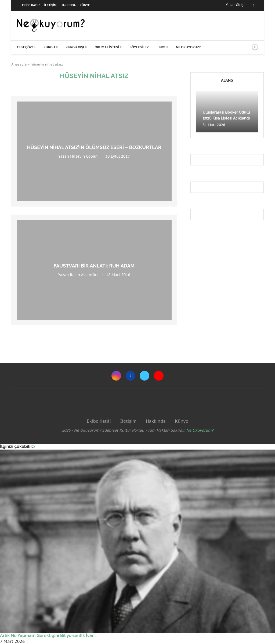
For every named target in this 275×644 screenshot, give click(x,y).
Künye (85, 5)
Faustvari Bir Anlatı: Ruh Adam (94, 266)
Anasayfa (19, 64)
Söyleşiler (139, 47)
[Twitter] (144, 376)
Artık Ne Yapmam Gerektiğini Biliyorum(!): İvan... (49, 636)
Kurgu (49, 47)
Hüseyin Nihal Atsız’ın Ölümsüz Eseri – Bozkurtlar (94, 147)
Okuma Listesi (107, 47)
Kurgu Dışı (75, 47)
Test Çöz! (25, 47)
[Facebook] (254, 5)
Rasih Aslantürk (84, 275)
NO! (162, 47)
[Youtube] (159, 376)
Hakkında (68, 5)
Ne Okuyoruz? (188, 47)
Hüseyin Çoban (84, 156)
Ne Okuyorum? (200, 430)
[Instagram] (116, 376)
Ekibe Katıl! (31, 5)
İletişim (50, 5)
